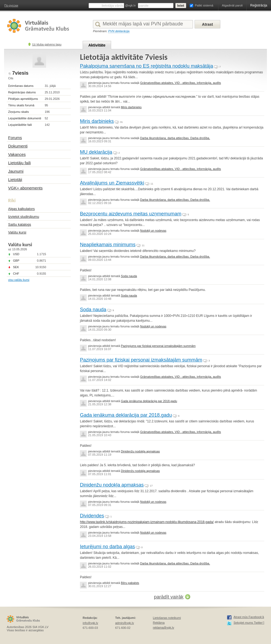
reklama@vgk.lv (163, 627)
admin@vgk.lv (125, 623)
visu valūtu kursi (19, 280)
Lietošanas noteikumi (167, 618)
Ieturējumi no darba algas (107, 547)
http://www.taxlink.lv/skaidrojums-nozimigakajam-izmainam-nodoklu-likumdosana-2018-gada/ (147, 522)
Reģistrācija (259, 5)
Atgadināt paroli (232, 5)
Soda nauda (129, 276)
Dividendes (92, 516)
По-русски (11, 5)
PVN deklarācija (119, 31)
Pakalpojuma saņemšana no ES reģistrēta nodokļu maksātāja (146, 66)
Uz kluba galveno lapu (47, 44)
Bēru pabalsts (130, 583)
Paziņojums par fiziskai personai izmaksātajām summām (158, 346)
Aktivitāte (97, 45)
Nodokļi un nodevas (153, 231)
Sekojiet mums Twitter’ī (249, 623)
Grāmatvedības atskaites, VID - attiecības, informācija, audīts (180, 83)
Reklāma (159, 623)
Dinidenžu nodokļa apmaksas (140, 451)
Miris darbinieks (131, 107)
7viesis (20, 73)
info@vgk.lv (90, 623)
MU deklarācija (96, 152)
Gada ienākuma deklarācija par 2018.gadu (149, 401)
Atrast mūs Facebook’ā (249, 617)
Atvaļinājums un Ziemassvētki (112, 183)
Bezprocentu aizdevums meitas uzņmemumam (131, 214)
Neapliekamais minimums (108, 245)
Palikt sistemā (204, 5)
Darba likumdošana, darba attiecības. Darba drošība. (175, 138)
